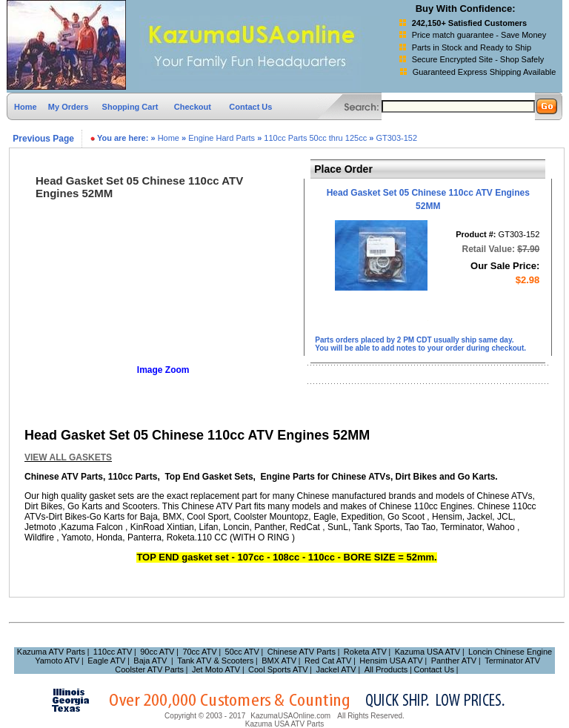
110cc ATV (113, 652)
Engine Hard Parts (222, 138)
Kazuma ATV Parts (51, 652)
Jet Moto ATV (216, 669)
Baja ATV (150, 661)
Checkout (193, 107)
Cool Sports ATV (278, 669)
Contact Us (250, 107)
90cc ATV (157, 652)
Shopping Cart (132, 107)
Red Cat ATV (328, 661)
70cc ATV (199, 652)
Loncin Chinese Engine (510, 652)
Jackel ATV (336, 669)
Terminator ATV (512, 661)
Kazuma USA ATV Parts (285, 724)
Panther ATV (454, 661)
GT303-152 (396, 138)
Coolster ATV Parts (149, 669)
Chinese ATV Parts (302, 652)
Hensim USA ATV (391, 661)
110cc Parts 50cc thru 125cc (315, 138)
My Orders (68, 107)
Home (26, 107)
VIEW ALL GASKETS (68, 457)
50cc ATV (242, 652)
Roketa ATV (365, 652)
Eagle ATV (106, 661)
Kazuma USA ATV (427, 652)
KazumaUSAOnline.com (290, 716)
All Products (386, 669)
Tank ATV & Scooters (215, 661)
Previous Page (42, 139)
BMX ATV (279, 661)
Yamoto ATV (57, 661)
